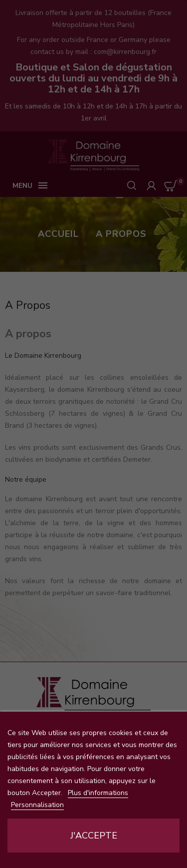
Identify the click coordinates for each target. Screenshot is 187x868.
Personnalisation (37, 805)
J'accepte (94, 836)
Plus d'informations (98, 793)
